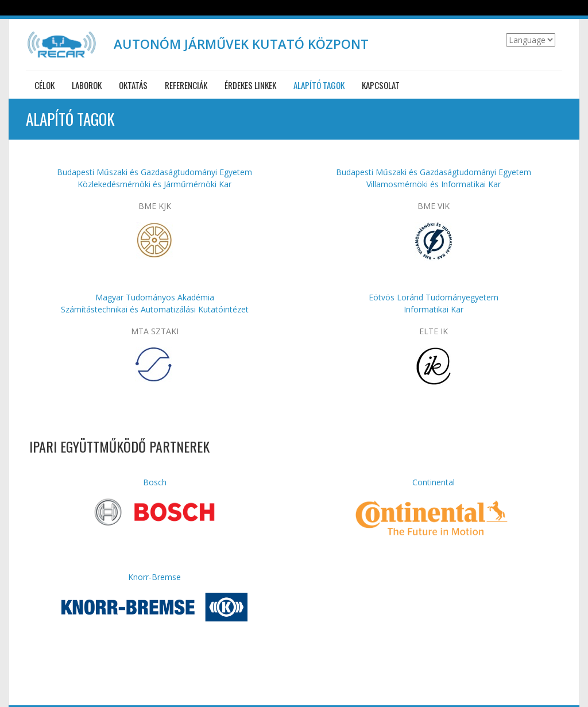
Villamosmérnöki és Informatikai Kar (434, 184)
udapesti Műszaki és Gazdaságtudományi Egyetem (436, 172)
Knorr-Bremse (154, 577)
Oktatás (133, 85)
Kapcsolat (381, 85)
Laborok (87, 85)
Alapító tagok (319, 85)
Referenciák (186, 85)
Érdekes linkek (250, 85)
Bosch (155, 482)
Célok (45, 85)
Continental (434, 482)
